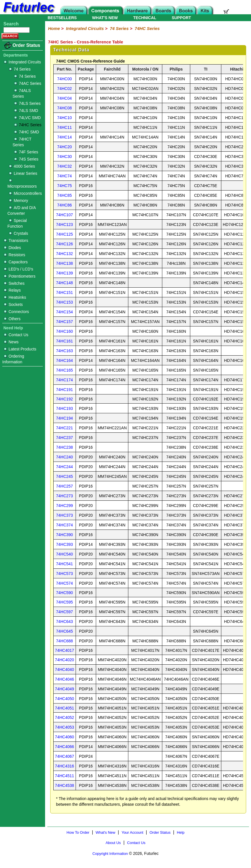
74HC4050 (65, 699)
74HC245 (65, 476)
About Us (113, 843)
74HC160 (65, 331)
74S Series (26, 159)
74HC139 (65, 273)
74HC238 (65, 447)
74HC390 (65, 535)
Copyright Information (110, 854)
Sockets (13, 304)
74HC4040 (65, 669)
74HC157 (65, 322)
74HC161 (65, 341)
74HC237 (65, 438)
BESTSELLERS (62, 18)
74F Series (26, 152)
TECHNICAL (145, 18)
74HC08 (64, 108)
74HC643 (65, 622)
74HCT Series (22, 142)
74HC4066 (65, 747)
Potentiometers (20, 276)
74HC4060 (65, 737)
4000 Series (22, 166)
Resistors (15, 255)
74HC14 (64, 137)
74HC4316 (65, 766)
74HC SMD (27, 132)
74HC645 (65, 631)
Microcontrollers (26, 193)
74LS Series (27, 103)
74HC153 (65, 302)
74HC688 (65, 641)
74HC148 (65, 283)
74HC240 (65, 457)
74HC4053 (65, 727)
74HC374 (65, 525)
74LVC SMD (28, 118)
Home (54, 28)
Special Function (17, 223)
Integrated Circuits (23, 62)
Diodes (13, 248)
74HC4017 (65, 650)
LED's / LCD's (19, 269)
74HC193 (65, 408)
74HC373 (65, 515)
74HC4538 (65, 785)
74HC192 (65, 399)
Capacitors (16, 262)
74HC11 (64, 127)
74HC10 (64, 118)
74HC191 (65, 390)
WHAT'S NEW (105, 18)
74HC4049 (65, 689)
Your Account (132, 832)
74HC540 (65, 554)
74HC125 (65, 234)
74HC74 (64, 176)
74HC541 (65, 564)
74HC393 (65, 544)
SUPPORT (181, 18)
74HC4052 (65, 717)
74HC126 (65, 244)
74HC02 (64, 89)
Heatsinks (15, 297)
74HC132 (65, 254)
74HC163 (65, 351)
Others (12, 319)
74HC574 (65, 583)
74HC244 (65, 467)
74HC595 (65, 602)
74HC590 (65, 593)
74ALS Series (22, 93)
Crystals (19, 233)
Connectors (17, 312)
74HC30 (64, 157)
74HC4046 (65, 679)
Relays (12, 290)
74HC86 (64, 205)
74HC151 (65, 292)
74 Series (20, 69)
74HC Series (28, 125)
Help (181, 832)
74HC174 (65, 380)
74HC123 (65, 224)
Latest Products (20, 349)
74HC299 (65, 506)
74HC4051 (65, 708)
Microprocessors (22, 184)
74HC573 (65, 574)
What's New (105, 832)
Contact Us (16, 335)
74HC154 (65, 312)
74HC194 (65, 418)
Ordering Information (13, 359)
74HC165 (65, 370)
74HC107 (65, 215)
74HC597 (65, 612)
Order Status (26, 45)
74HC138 (65, 263)
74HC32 (64, 166)
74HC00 (64, 79)
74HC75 (64, 186)
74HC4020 (65, 660)
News (11, 342)
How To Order (78, 832)
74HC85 (64, 195)
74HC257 (65, 486)
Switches (14, 283)
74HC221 (65, 428)
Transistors (16, 240)
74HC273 (65, 496)
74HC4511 (65, 776)
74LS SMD (26, 111)
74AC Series (28, 83)
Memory (19, 201)
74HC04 (64, 98)
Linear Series (23, 173)
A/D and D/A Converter (22, 211)
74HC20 (64, 147)
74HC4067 (65, 756)
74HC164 (65, 360)
